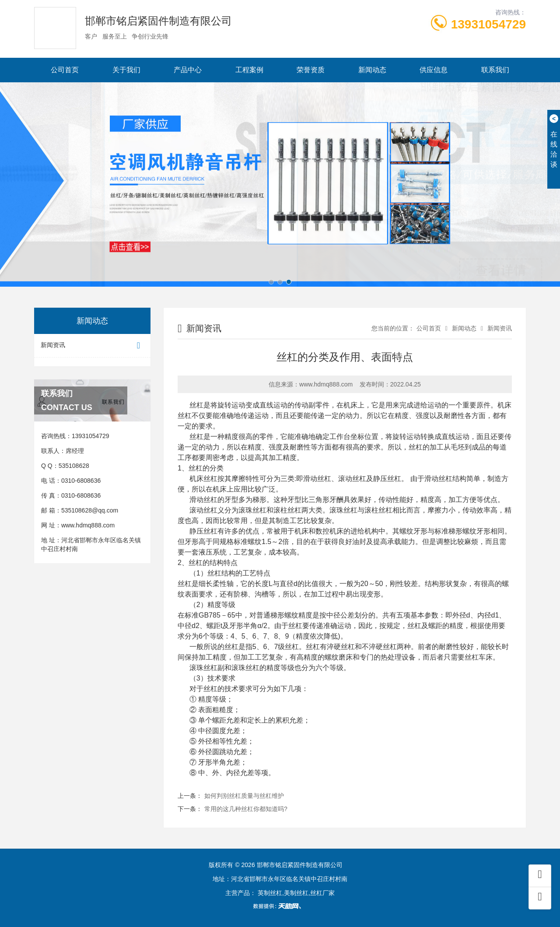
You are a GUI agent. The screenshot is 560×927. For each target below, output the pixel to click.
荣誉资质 (311, 70)
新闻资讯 (92, 346)
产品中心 (188, 70)
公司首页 (65, 70)
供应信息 (434, 70)
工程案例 (249, 70)
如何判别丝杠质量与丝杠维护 (244, 796)
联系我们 (495, 70)
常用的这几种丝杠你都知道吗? (246, 809)
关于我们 (126, 70)
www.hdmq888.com (88, 525)
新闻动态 (372, 70)
